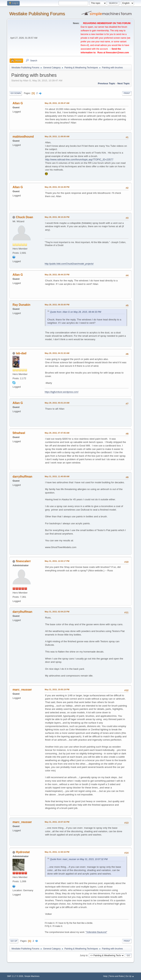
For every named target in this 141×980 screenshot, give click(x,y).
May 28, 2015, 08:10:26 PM (57, 217)
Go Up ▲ (130, 976)
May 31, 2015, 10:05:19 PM (57, 689)
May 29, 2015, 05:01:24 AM (57, 403)
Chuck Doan (25, 217)
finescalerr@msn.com (117, 53)
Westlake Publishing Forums (37, 14)
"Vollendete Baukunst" (96, 932)
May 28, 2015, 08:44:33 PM (57, 275)
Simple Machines (32, 976)
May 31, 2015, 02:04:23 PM (57, 612)
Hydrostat (23, 852)
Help (105, 976)
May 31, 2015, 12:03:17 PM (57, 561)
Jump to (84, 955)
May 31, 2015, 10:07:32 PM (57, 822)
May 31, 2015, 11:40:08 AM (57, 476)
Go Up (14, 941)
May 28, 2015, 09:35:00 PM (57, 305)
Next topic (123, 83)
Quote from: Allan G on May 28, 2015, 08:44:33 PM (75, 312)
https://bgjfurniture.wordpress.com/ (62, 392)
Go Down (16, 93)
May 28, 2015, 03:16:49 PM (57, 187)
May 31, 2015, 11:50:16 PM (57, 852)
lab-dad (21, 353)
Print (127, 93)
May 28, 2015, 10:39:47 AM (57, 103)
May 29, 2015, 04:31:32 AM (57, 353)
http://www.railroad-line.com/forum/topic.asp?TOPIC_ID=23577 (79, 159)
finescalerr (23, 561)
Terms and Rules (116, 976)
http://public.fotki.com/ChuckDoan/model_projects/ (69, 264)
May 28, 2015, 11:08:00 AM (57, 136)
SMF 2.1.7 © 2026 (15, 976)
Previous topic (107, 83)
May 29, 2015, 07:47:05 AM (57, 433)
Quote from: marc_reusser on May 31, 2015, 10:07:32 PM (79, 859)
